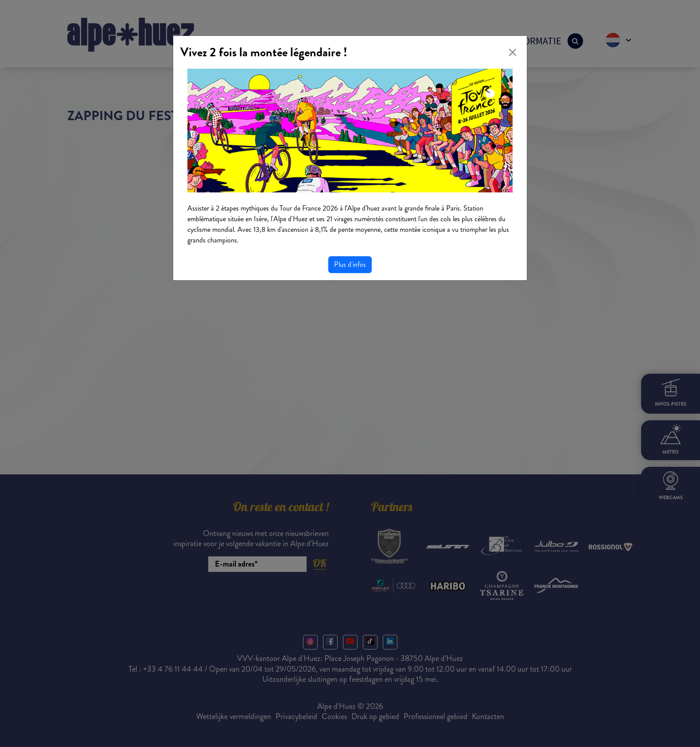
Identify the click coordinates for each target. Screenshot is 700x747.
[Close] (513, 52)
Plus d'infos (350, 264)
